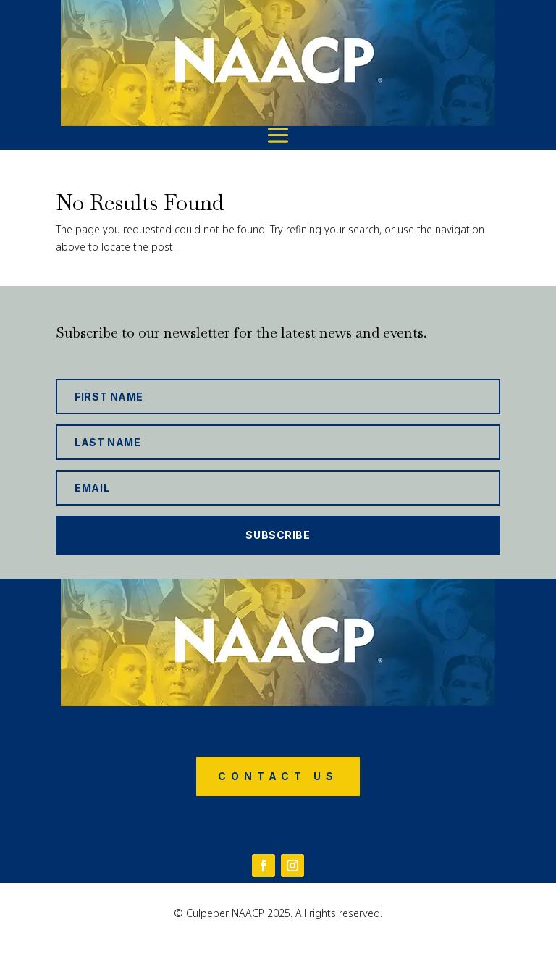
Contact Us (278, 776)
